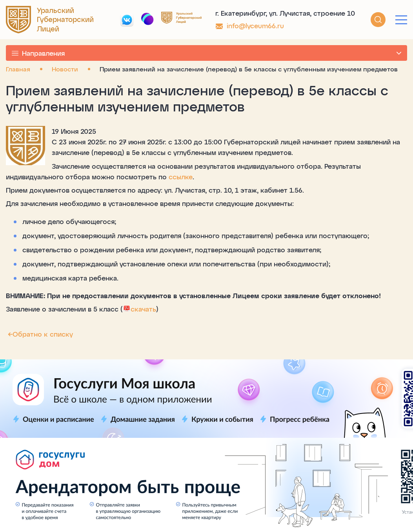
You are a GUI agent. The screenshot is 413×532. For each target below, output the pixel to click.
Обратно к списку (39, 334)
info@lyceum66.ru (255, 26)
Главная (18, 69)
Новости (65, 69)
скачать (139, 309)
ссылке (181, 177)
